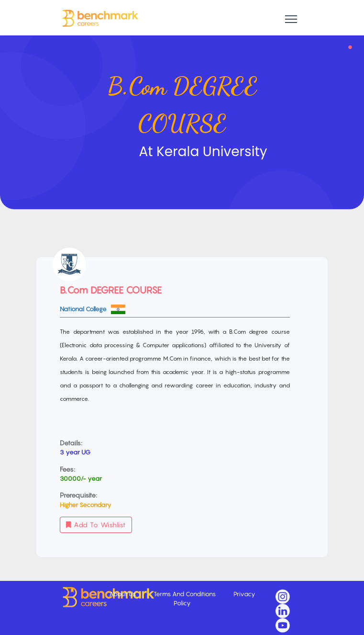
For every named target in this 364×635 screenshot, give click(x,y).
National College (84, 309)
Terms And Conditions (185, 594)
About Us (123, 594)
